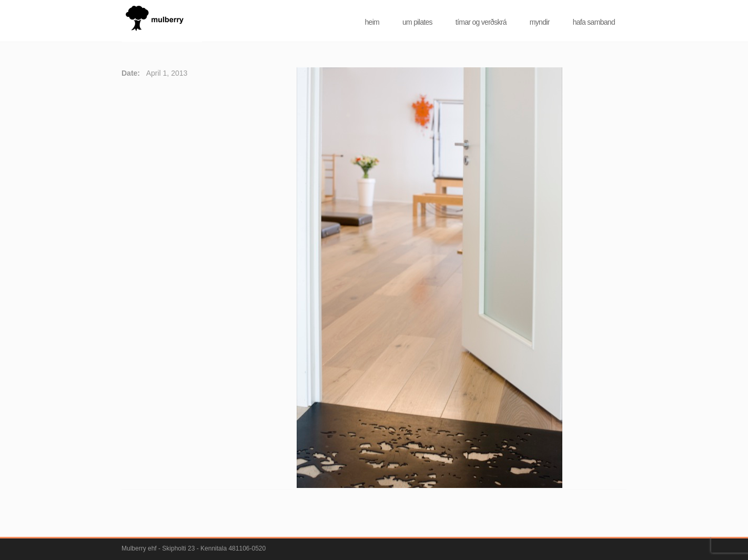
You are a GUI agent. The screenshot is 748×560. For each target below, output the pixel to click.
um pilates (417, 22)
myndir (540, 22)
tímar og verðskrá (481, 22)
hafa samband (594, 22)
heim (372, 22)
